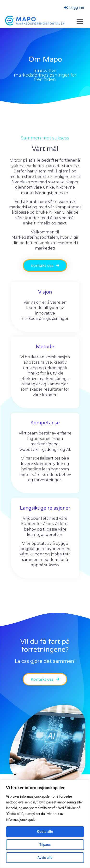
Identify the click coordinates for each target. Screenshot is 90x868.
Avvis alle (45, 858)
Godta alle (45, 832)
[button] (80, 22)
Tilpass (45, 845)
